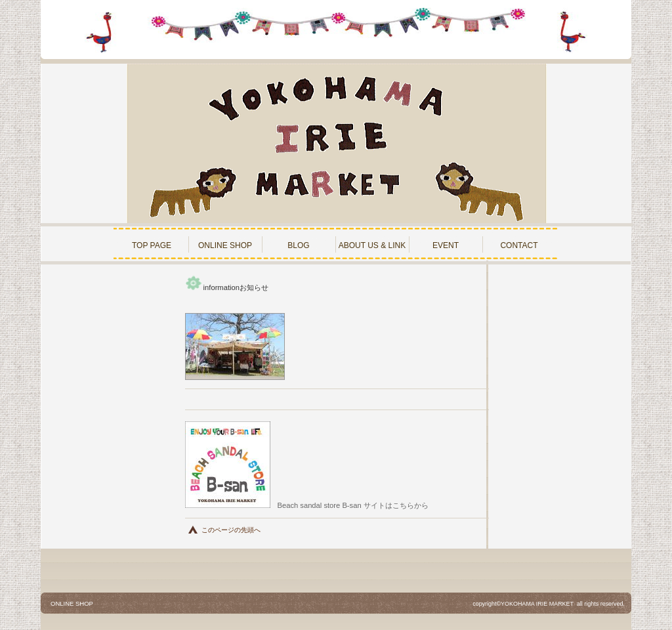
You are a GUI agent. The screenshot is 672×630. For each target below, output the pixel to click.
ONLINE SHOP (72, 603)
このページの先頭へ (231, 530)
